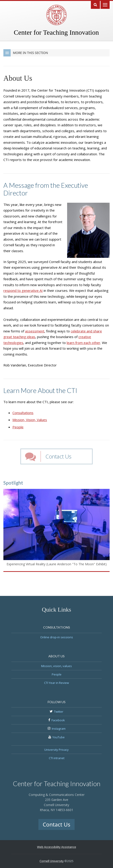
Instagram (59, 729)
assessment (35, 331)
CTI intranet (57, 758)
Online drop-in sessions (57, 637)
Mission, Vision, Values (30, 420)
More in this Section (26, 53)
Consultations (23, 413)
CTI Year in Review (56, 683)
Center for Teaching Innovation (56, 32)
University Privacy (56, 750)
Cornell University (52, 861)
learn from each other (84, 343)
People (18, 427)
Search (95, 4)
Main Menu (105, 4)
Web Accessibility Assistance (57, 847)
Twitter (59, 712)
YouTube (59, 737)
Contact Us (58, 456)
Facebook (58, 720)
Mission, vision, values (56, 666)
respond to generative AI (23, 290)
